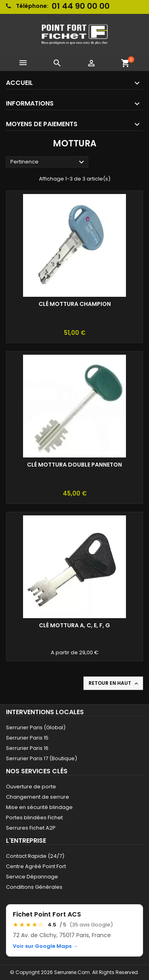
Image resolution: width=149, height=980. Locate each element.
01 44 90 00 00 (81, 6)
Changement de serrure (38, 797)
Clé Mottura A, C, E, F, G (74, 625)
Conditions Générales (34, 887)
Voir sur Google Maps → (45, 946)
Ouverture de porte (31, 787)
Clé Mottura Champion (75, 304)
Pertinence (48, 162)
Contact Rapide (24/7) (35, 856)
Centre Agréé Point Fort (36, 866)
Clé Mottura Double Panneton (74, 465)
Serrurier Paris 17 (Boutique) (42, 758)
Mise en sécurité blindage (39, 807)
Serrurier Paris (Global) (36, 727)
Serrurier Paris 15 (27, 738)
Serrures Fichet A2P (31, 828)
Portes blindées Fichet (34, 818)
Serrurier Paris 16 (27, 748)
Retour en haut (114, 683)
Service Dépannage (32, 877)
